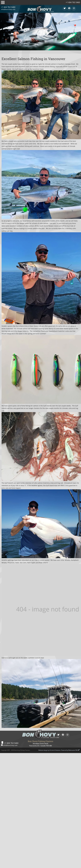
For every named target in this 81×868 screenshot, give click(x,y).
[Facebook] (69, 9)
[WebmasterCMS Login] (79, 750)
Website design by (49, 750)
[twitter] (65, 9)
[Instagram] (74, 9)
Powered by (69, 750)
